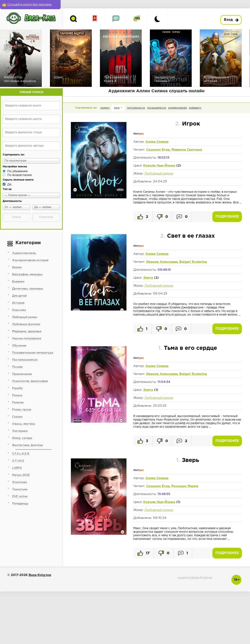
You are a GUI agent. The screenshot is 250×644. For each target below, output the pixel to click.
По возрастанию (20, 175)
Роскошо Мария (185, 486)
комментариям (178, 108)
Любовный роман (159, 174)
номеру (105, 108)
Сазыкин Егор (158, 150)
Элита (148, 278)
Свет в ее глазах (187, 236)
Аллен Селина (157, 142)
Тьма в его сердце (188, 348)
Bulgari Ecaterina (193, 262)
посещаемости (157, 108)
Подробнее (227, 217)
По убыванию (18, 171)
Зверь (188, 460)
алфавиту (195, 108)
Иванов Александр (162, 262)
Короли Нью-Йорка (159, 166)
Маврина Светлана (187, 150)
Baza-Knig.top (40, 575)
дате (117, 108)
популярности (136, 108)
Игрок (188, 124)
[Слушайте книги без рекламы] (30, 5)
